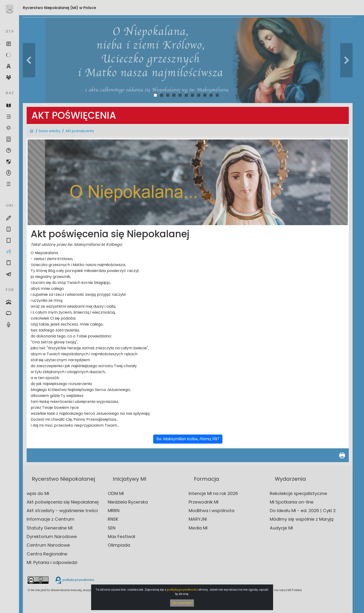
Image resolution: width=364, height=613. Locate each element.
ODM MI (116, 493)
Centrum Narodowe (48, 545)
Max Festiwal (121, 536)
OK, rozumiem (182, 603)
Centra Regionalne (47, 554)
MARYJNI (198, 519)
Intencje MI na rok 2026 (213, 493)
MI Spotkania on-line (292, 502)
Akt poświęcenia (80, 131)
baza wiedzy (50, 131)
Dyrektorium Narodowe (52, 536)
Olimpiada (119, 545)
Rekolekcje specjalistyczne (298, 493)
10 (211, 95)
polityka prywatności (74, 580)
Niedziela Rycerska (128, 502)
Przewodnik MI (204, 502)
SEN (112, 528)
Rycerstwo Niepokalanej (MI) (59, 8)
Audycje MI (281, 528)
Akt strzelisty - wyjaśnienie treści (62, 511)
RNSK (113, 519)
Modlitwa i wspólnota (212, 511)
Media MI (198, 528)
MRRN (114, 511)
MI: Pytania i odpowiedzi (52, 562)
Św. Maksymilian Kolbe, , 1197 (188, 439)
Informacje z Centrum (51, 519)
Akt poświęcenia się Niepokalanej (63, 502)
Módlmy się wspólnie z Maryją (302, 519)
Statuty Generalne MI (50, 528)
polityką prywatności (182, 590)
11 (217, 95)
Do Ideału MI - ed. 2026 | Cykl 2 (303, 511)
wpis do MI (38, 493)
